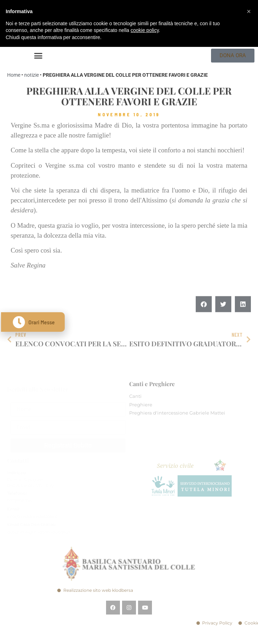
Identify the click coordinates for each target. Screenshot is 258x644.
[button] (38, 56)
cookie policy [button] (145, 30)
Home (14, 75)
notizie (31, 75)
